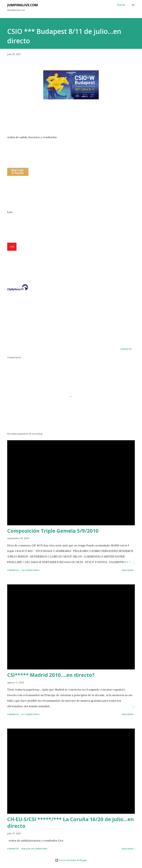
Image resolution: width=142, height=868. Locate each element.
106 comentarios (30, 570)
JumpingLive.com (23, 5)
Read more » (128, 570)
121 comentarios (30, 714)
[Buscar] (121, 5)
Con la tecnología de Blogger (71, 860)
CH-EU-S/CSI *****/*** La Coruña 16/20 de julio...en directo (71, 823)
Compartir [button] (126, 349)
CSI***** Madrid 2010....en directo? (51, 675)
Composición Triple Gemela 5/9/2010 (53, 531)
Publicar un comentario (34, 849)
